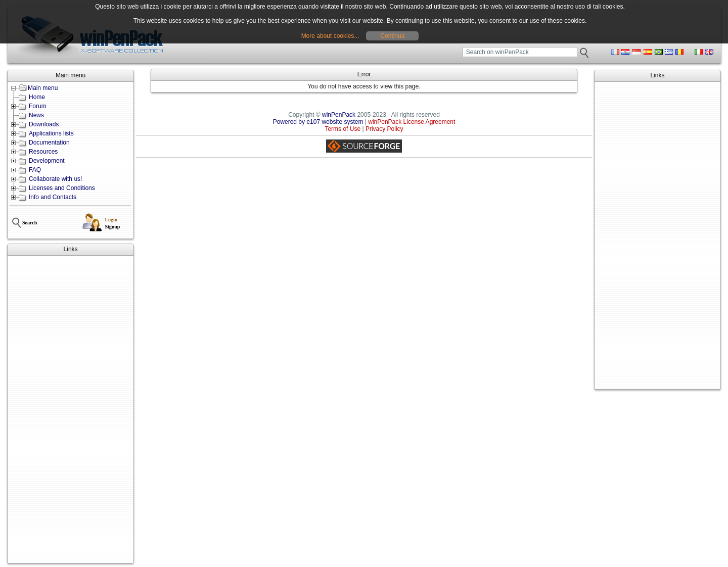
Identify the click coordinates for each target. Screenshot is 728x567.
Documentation (49, 143)
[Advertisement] (71, 409)
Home (37, 97)
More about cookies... (330, 36)
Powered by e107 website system (318, 122)
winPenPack (339, 115)
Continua (392, 36)
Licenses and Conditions (62, 188)
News (36, 115)
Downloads (44, 124)
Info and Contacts (53, 197)
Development (47, 161)
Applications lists (51, 133)
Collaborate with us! (55, 179)
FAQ (35, 170)
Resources (43, 152)
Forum (38, 106)
